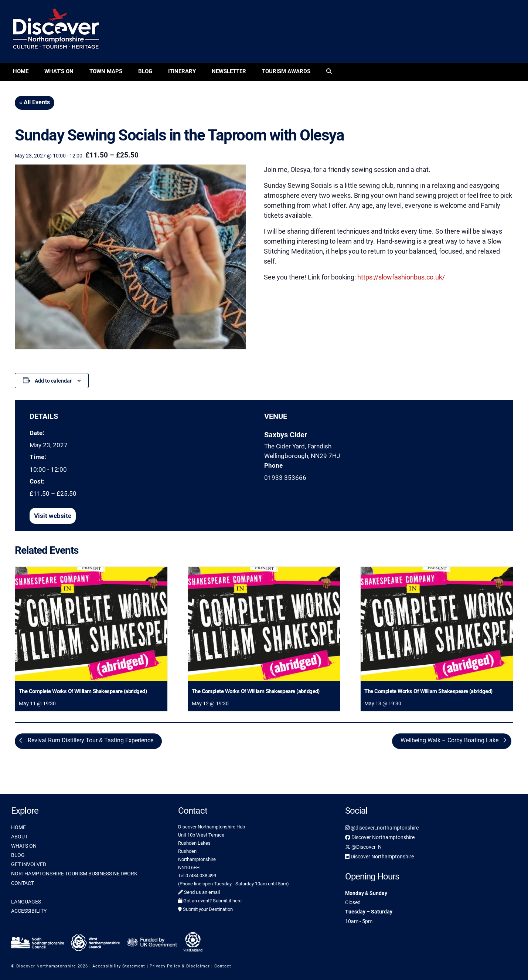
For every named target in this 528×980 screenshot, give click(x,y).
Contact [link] (223, 966)
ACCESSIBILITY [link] (29, 911)
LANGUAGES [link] (26, 902)
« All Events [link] (35, 102)
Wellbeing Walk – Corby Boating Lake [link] (450, 740)
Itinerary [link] (182, 71)
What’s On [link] (59, 71)
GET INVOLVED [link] (29, 864)
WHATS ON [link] (24, 846)
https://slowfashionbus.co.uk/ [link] (401, 277)
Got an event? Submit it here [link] (210, 901)
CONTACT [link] (23, 883)
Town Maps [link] (106, 71)
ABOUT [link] (19, 837)
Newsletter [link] (229, 71)
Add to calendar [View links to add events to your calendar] (53, 381)
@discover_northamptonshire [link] (382, 828)
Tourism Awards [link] (286, 71)
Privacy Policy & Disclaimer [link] (180, 966)
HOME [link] (18, 827)
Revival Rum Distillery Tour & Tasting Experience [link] (90, 740)
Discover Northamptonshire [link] (380, 837)
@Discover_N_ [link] (365, 847)
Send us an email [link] (199, 892)
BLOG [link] (18, 855)
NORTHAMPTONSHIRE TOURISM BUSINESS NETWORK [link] (74, 874)
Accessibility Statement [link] (119, 966)
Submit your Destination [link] (205, 909)
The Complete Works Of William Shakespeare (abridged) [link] (83, 691)
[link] (329, 72)
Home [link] (21, 71)
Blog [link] (145, 71)
